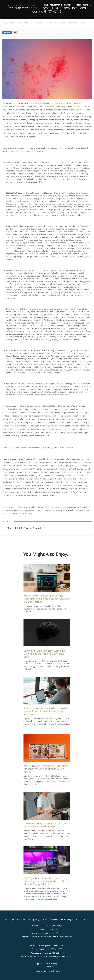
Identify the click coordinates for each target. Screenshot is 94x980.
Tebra (58, 971)
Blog (26, 23)
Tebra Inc (22, 919)
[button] (90, 5)
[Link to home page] (26, 7)
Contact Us (84, 919)
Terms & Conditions (50, 919)
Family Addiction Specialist (12, 23)
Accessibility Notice (69, 919)
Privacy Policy (34, 919)
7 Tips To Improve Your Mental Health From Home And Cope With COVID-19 (58, 23)
